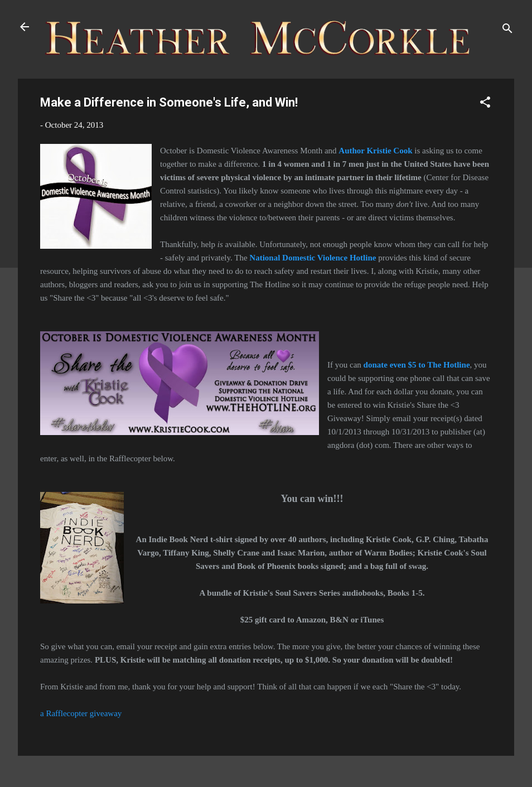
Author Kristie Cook (375, 151)
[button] (485, 104)
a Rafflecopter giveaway (81, 713)
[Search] (507, 30)
